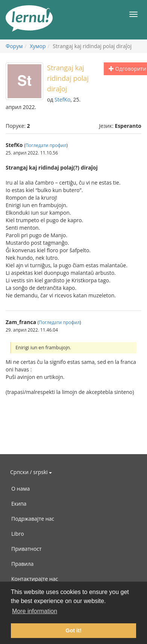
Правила (22, 564)
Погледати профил (46, 145)
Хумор (38, 46)
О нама (20, 489)
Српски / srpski (31, 472)
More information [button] (35, 611)
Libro (18, 534)
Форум (14, 46)
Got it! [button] (73, 630)
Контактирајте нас (35, 579)
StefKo (62, 99)
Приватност (27, 549)
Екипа (19, 504)
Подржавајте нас (33, 519)
